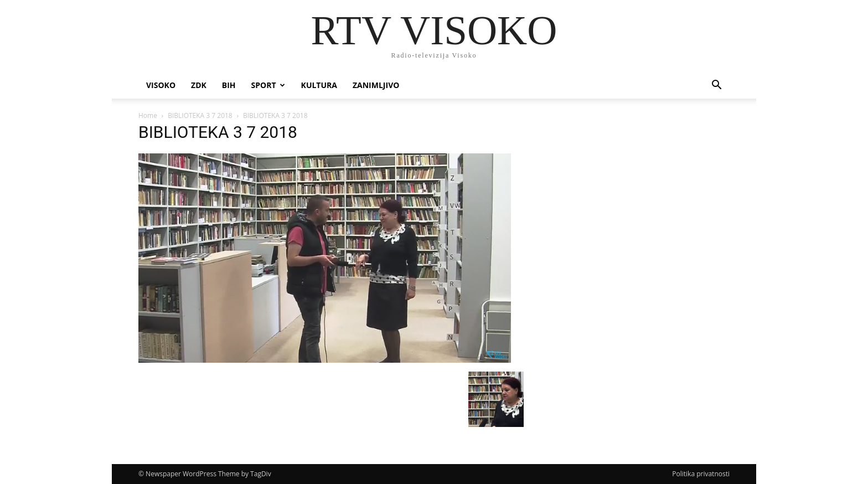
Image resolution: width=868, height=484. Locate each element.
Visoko (161, 85)
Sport (268, 85)
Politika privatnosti (701, 474)
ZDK (199, 85)
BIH (229, 85)
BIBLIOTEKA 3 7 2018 (200, 115)
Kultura (319, 85)
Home (148, 115)
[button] (716, 86)
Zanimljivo (376, 85)
